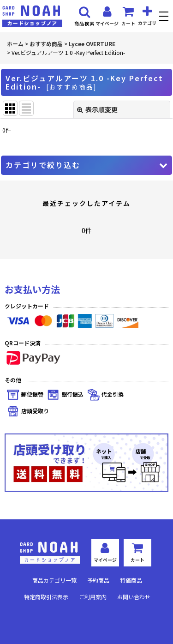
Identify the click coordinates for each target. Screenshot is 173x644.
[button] (165, 17)
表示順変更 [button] (97, 109)
